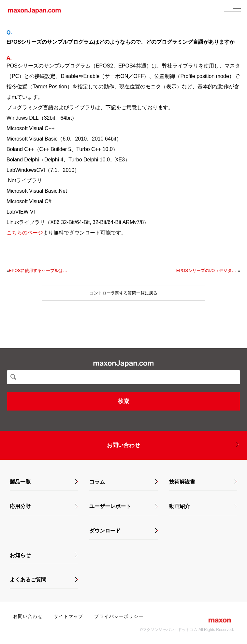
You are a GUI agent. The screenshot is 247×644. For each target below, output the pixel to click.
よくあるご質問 (28, 580)
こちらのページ (25, 233)
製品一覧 (20, 482)
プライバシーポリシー (119, 616)
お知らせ (20, 555)
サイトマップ (69, 616)
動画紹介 (180, 506)
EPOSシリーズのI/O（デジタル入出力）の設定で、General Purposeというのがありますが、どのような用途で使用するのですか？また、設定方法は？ (207, 270)
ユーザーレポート (110, 506)
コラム (97, 482)
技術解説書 (182, 482)
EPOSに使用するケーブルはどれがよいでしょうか (40, 270)
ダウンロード (105, 531)
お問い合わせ (123, 445)
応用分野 (20, 506)
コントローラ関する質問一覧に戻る (123, 293)
